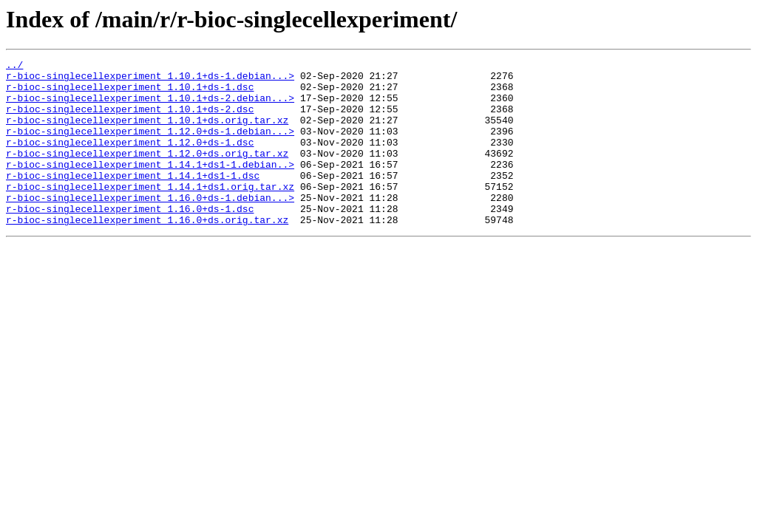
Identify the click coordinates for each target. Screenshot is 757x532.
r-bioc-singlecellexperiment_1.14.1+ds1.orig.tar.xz (150, 213)
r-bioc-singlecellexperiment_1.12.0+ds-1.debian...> (150, 146)
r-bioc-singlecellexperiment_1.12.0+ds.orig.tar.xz (147, 173)
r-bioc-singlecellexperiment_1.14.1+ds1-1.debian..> (150, 186)
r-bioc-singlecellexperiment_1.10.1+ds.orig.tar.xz (147, 133)
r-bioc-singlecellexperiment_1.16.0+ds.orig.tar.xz (147, 253)
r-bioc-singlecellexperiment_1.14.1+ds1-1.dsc (133, 199)
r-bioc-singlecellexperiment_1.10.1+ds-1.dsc (130, 93)
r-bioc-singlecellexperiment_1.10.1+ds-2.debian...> (150, 106)
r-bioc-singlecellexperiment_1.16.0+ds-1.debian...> (150, 226)
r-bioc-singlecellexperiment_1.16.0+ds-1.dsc (130, 239)
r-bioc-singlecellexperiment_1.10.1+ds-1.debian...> (150, 80)
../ (14, 66)
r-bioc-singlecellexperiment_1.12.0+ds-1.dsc (130, 160)
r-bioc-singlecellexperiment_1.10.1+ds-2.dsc (130, 120)
